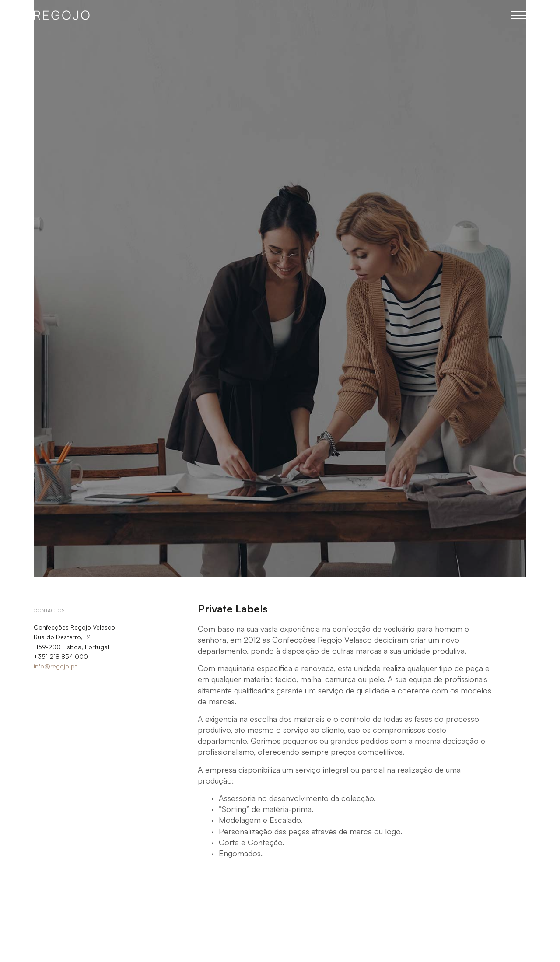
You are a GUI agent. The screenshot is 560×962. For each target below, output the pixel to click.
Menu (519, 15)
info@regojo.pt (55, 666)
